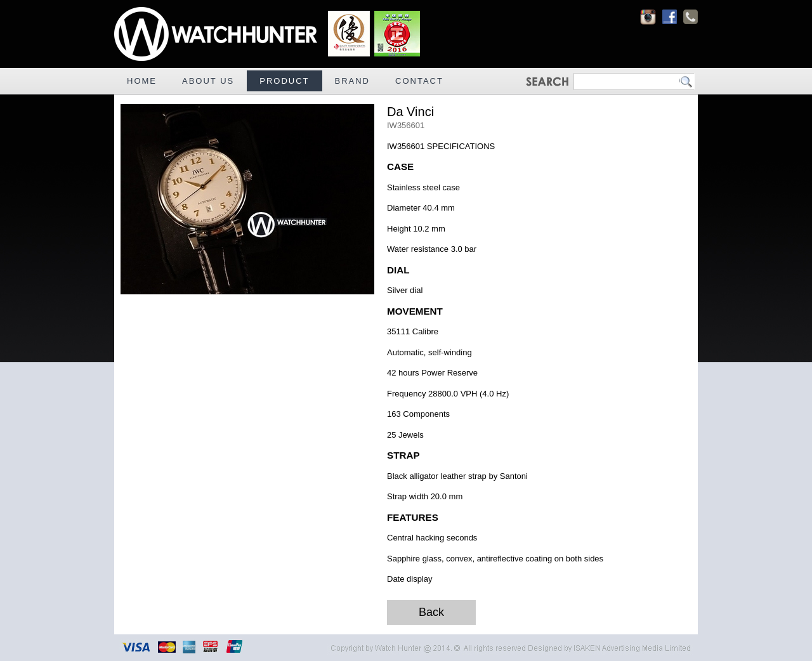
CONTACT (419, 81)
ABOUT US (208, 81)
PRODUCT (284, 81)
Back (431, 612)
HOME (142, 81)
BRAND (353, 81)
